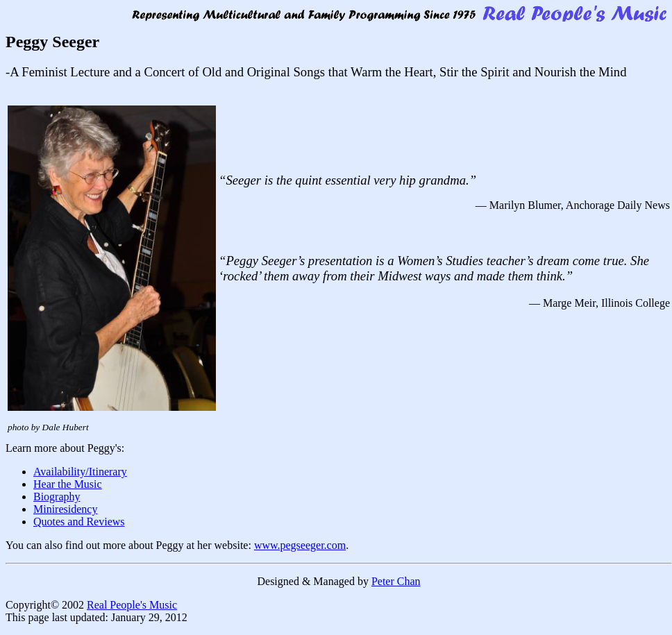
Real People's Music (132, 605)
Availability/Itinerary (80, 472)
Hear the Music (68, 484)
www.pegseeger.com (300, 545)
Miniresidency (65, 509)
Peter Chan (396, 581)
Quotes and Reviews (79, 522)
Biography (57, 497)
